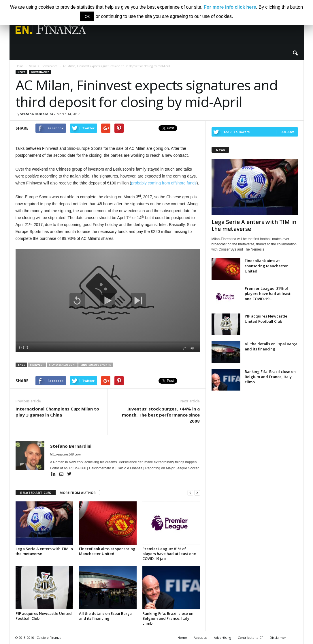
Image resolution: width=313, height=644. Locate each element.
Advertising (223, 638)
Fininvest (37, 365)
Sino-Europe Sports (96, 365)
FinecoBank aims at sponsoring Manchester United (107, 551)
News (21, 72)
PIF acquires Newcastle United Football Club (44, 616)
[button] (295, 53)
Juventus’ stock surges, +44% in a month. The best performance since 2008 (161, 415)
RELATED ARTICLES (36, 493)
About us (200, 638)
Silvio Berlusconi (62, 365)
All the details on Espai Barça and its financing (105, 616)
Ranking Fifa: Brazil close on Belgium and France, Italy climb (168, 618)
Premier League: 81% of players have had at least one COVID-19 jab (169, 554)
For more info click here (230, 7)
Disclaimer (278, 638)
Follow (287, 132)
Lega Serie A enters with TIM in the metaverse (44, 551)
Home (182, 638)
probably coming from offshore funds (164, 183)
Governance (40, 72)
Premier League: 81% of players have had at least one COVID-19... (268, 294)
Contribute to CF (250, 638)
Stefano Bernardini (37, 114)
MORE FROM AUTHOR (78, 493)
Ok (87, 16)
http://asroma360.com (65, 454)
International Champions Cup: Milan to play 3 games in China (57, 412)
